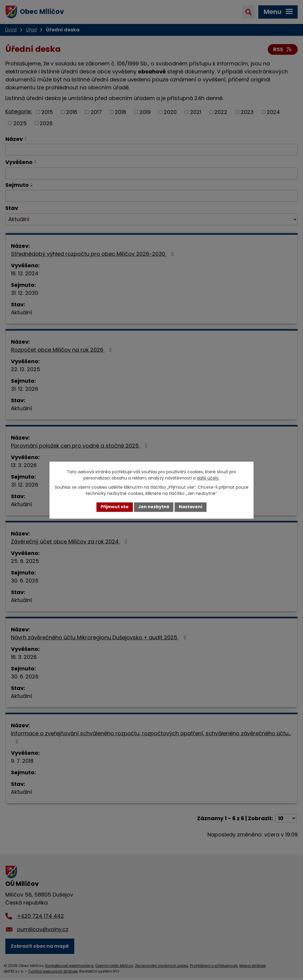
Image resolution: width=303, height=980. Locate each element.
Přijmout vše (115, 507)
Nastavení (191, 507)
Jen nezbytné (154, 507)
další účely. (208, 478)
